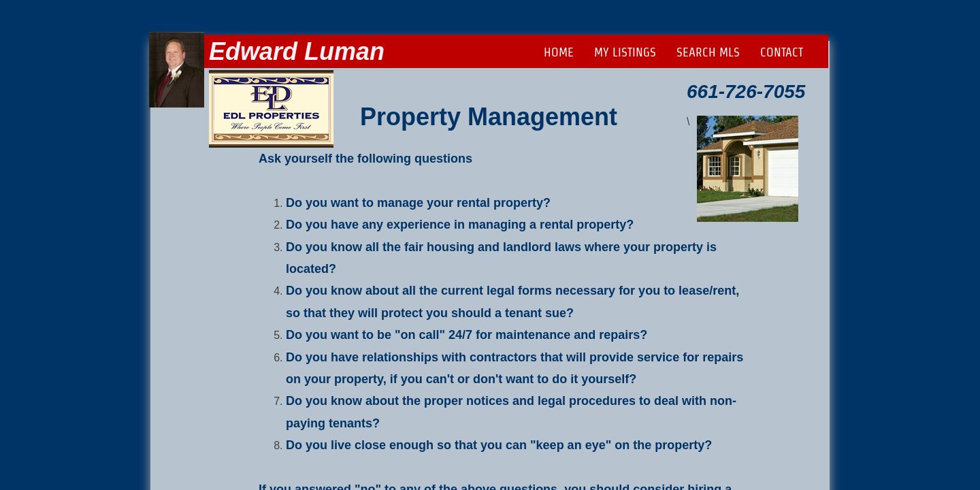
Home (559, 52)
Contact (782, 52)
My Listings (625, 52)
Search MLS (708, 52)
